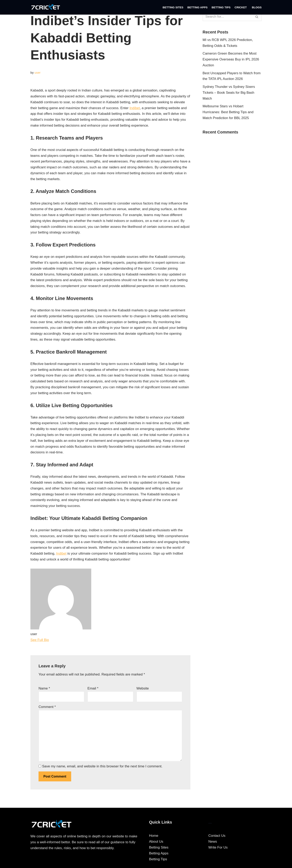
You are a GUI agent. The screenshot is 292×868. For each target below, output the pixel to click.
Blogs (257, 7)
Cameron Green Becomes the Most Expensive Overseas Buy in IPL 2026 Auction (231, 60)
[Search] (228, 17)
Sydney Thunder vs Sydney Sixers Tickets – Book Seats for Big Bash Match (229, 93)
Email (93, 690)
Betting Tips (221, 7)
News (213, 844)
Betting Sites (173, 7)
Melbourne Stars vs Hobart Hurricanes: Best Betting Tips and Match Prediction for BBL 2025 (228, 112)
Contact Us (217, 838)
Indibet (135, 108)
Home (154, 838)
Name (44, 690)
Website (143, 690)
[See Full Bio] (52, 642)
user (38, 73)
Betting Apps (197, 7)
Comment (47, 708)
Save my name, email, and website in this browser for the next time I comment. (102, 768)
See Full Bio (40, 642)
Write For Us (218, 849)
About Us (156, 844)
